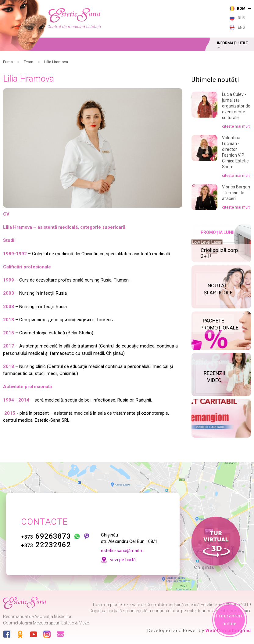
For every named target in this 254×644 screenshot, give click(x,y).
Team (29, 81)
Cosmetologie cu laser (99, 59)
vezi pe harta (199, 26)
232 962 (135, 16)
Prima (8, 81)
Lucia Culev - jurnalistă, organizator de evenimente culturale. (236, 125)
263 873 (135, 7)
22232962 (49, 537)
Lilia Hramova (56, 81)
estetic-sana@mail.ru (125, 543)
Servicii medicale (74, 59)
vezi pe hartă (126, 552)
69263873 (49, 529)
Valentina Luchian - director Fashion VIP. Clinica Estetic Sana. (235, 171)
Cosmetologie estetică (187, 59)
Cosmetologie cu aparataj (158, 59)
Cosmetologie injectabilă (128, 59)
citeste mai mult (236, 146)
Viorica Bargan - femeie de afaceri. (236, 212)
